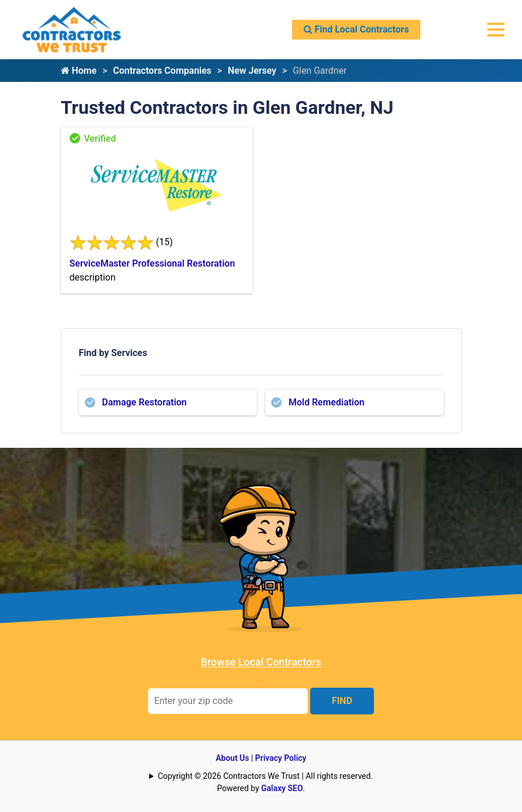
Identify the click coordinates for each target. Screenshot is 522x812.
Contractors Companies (162, 71)
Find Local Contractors (356, 29)
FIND (342, 701)
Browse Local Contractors (261, 662)
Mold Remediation (327, 402)
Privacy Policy (280, 758)
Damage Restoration (145, 402)
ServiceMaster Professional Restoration (152, 263)
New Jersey (252, 71)
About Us (232, 758)
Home (79, 71)
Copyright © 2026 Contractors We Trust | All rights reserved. (265, 776)
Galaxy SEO (282, 788)
